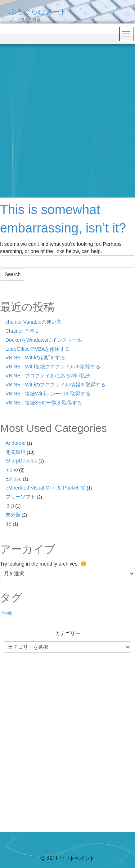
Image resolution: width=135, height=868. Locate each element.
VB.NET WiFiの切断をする (35, 358)
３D (10, 506)
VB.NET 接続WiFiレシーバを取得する (48, 394)
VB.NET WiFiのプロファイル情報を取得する (55, 385)
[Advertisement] (67, 116)
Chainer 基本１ (22, 331)
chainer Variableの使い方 (33, 322)
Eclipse (13, 479)
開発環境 (15, 452)
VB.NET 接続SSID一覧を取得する (44, 403)
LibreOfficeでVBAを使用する (38, 349)
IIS (8, 524)
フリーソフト (21, 497)
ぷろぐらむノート (38, 12)
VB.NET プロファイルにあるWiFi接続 (48, 376)
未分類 (13, 515)
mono (12, 470)
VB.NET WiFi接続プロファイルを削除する (53, 367)
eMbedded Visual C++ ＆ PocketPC (45, 488)
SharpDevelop (21, 461)
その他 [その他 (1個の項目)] (6, 613)
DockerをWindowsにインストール (44, 340)
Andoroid (15, 443)
